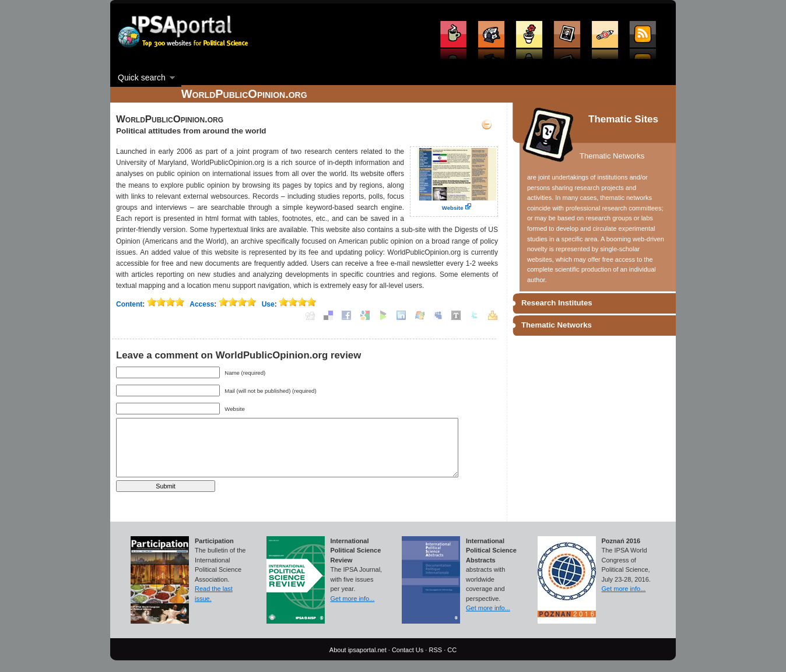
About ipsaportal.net (358, 650)
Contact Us (408, 650)
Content (129, 304)
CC (452, 650)
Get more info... (353, 599)
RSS (435, 650)
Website (453, 208)
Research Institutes (557, 303)
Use (268, 304)
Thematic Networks (557, 325)
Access (202, 304)
